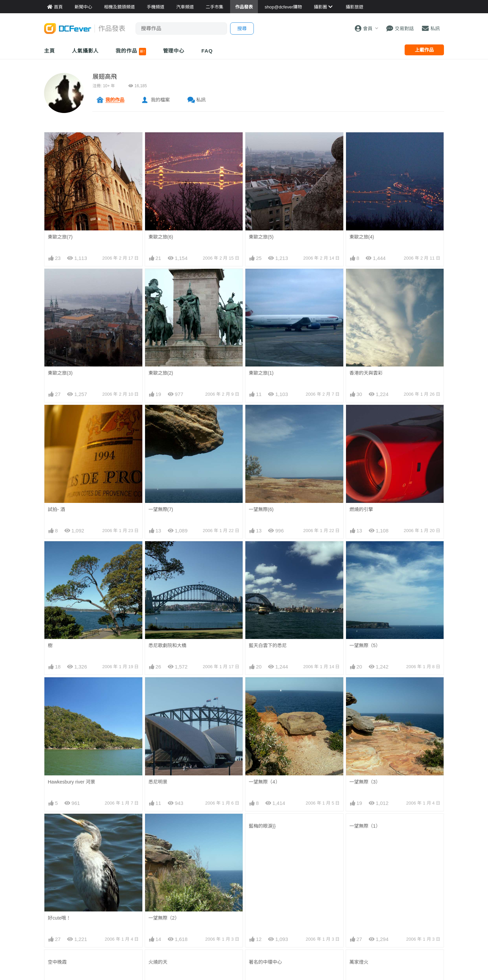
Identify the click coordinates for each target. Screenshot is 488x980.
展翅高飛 (105, 77)
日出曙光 (158, 730)
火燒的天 (158, 686)
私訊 (201, 100)
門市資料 (325, 870)
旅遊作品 (257, 900)
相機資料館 (124, 870)
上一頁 (193, 780)
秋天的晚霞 (361, 730)
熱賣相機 (325, 890)
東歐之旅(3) (60, 373)
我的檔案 (160, 100)
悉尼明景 (158, 598)
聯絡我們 (393, 880)
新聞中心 (54, 870)
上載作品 (424, 50)
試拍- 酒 (56, 509)
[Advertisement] (244, 821)
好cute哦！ (59, 642)
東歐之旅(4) (362, 237)
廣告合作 (393, 890)
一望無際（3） (365, 598)
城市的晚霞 (60, 730)
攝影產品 (189, 880)
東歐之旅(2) (161, 373)
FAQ (207, 51)
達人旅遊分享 (262, 910)
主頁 (49, 51)
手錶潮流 (189, 921)
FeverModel (57, 890)
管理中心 (174, 51)
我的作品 (131, 52)
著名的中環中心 (265, 686)
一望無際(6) (261, 509)
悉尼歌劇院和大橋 (167, 553)
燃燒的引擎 (361, 509)
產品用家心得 (126, 910)
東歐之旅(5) (261, 237)
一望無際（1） (365, 642)
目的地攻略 (260, 890)
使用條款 (393, 910)
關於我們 (393, 870)
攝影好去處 (264, 870)
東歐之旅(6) (161, 237)
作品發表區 (56, 900)
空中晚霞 (57, 686)
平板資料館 (124, 900)
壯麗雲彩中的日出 (268, 730)
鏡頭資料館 (124, 880)
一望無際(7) (161, 509)
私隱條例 (393, 921)
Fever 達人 (56, 880)
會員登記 (393, 900)
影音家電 (189, 910)
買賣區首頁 (192, 870)
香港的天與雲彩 (366, 373)
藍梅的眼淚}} (262, 642)
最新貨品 (325, 880)
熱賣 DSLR (327, 910)
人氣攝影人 (85, 51)
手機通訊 (189, 890)
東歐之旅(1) (261, 373)
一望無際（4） (264, 598)
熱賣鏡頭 (325, 900)
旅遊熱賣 (257, 880)
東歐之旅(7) (60, 237)
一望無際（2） (164, 642)
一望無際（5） (365, 553)
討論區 (52, 910)
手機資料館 (124, 890)
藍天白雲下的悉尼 (268, 553)
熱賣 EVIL (326, 921)
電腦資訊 (189, 900)
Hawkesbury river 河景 (72, 598)
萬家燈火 (359, 686)
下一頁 (295, 780)
